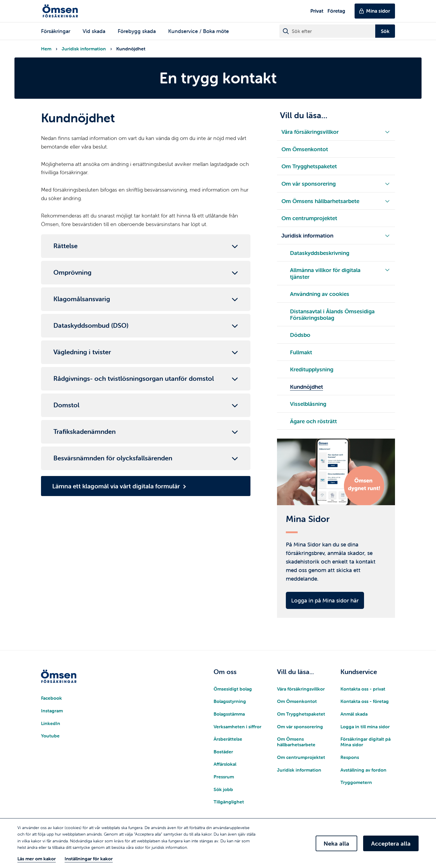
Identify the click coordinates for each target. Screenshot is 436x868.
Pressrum (224, 778)
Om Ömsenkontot (297, 703)
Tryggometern (356, 784)
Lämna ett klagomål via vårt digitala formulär (116, 486)
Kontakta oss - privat (363, 690)
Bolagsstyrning (230, 703)
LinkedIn (51, 725)
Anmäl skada (354, 715)
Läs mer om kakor (37, 859)
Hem (46, 49)
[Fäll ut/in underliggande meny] (387, 132)
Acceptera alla (391, 843)
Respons (350, 759)
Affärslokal (225, 766)
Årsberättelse (228, 740)
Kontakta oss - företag (365, 703)
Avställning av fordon (363, 771)
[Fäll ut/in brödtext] (146, 246)
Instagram (52, 712)
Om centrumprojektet (301, 759)
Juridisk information (84, 49)
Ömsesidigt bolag (233, 690)
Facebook (51, 700)
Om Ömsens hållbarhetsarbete (296, 743)
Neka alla (336, 843)
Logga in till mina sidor (365, 728)
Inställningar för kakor (89, 859)
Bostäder (223, 753)
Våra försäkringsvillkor (301, 690)
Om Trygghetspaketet (301, 715)
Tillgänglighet (229, 803)
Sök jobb (223, 791)
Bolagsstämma (229, 715)
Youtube (50, 737)
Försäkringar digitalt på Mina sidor (365, 743)
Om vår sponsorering (300, 728)
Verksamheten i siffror (237, 728)
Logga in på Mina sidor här (325, 602)
